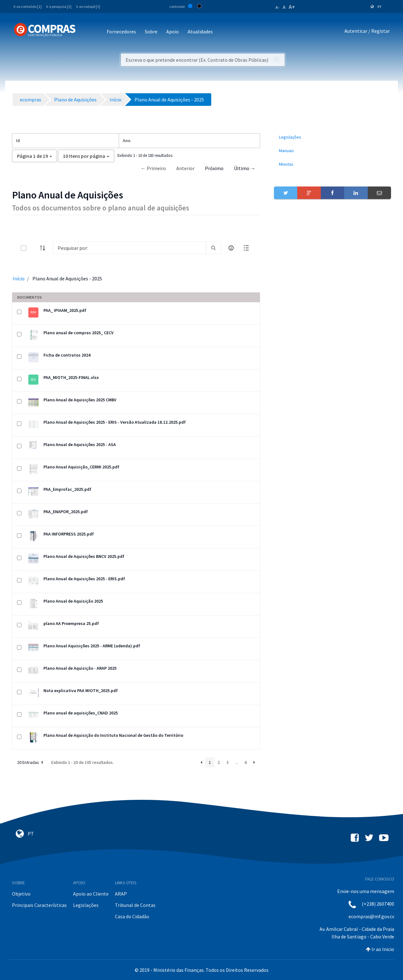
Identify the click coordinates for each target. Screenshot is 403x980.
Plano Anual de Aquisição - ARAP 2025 (80, 668)
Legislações (86, 905)
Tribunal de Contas (135, 905)
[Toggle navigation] (85, 32)
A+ (292, 7)
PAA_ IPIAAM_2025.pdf (65, 310)
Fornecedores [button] (121, 32)
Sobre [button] (151, 32)
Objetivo (21, 894)
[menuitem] (332, 137)
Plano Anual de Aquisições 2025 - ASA (80, 444)
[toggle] (34, 248)
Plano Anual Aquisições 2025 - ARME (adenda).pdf (92, 646)
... (237, 762)
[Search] (129, 248)
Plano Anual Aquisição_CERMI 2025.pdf (81, 467)
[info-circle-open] (231, 248)
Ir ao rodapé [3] (88, 6)
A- (278, 7)
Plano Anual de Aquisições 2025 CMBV (80, 400)
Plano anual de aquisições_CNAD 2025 (81, 713)
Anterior (185, 168)
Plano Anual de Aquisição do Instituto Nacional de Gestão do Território (113, 735)
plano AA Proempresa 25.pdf (71, 623)
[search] (213, 248)
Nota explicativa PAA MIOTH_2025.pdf (81, 691)
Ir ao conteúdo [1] (28, 6)
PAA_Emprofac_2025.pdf (67, 489)
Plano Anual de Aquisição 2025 (73, 601)
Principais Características (39, 905)
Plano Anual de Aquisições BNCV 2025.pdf (84, 556)
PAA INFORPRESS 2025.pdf (69, 534)
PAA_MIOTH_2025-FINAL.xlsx (71, 377)
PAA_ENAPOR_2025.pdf (66, 512)
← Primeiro (153, 168)
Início (19, 278)
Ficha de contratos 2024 (67, 355)
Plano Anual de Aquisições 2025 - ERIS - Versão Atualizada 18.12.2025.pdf (115, 422)
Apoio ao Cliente (91, 894)
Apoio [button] (173, 32)
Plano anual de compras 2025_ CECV (79, 333)
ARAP (121, 894)
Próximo (214, 168)
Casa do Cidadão (132, 916)
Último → (245, 168)
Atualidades (200, 32)
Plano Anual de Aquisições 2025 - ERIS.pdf (84, 579)
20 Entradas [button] (31, 762)
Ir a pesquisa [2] (59, 6)
